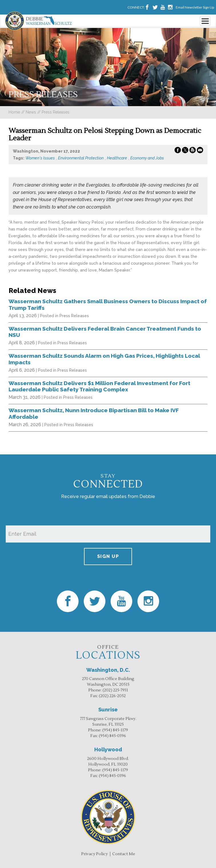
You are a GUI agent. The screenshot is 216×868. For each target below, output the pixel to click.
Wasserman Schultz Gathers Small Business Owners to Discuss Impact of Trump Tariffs (108, 304)
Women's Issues (40, 158)
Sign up (108, 556)
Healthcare (117, 158)
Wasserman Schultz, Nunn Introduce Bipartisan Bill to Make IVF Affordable (94, 413)
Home (14, 112)
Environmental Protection (81, 158)
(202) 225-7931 (115, 690)
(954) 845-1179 (115, 730)
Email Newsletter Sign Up (195, 7)
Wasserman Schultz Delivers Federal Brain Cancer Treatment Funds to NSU (105, 332)
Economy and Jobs (147, 158)
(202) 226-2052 (112, 696)
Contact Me (124, 854)
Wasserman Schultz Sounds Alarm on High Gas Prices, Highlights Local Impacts (104, 359)
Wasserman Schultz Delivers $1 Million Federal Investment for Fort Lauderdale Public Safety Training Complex (99, 386)
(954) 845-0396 (112, 736)
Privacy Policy (94, 854)
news (31, 112)
